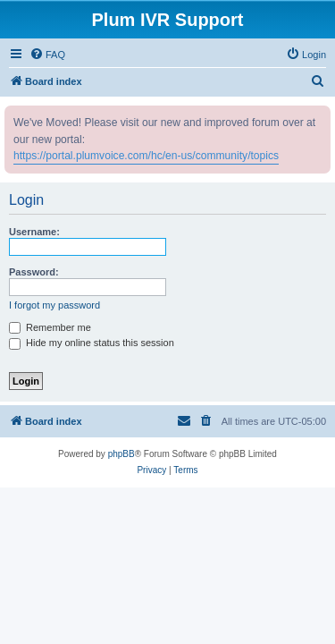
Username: (34, 232)
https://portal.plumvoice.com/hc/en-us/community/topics (146, 156)
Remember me (50, 327)
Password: (34, 272)
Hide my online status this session (92, 343)
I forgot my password (54, 305)
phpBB (121, 454)
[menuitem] (47, 55)
